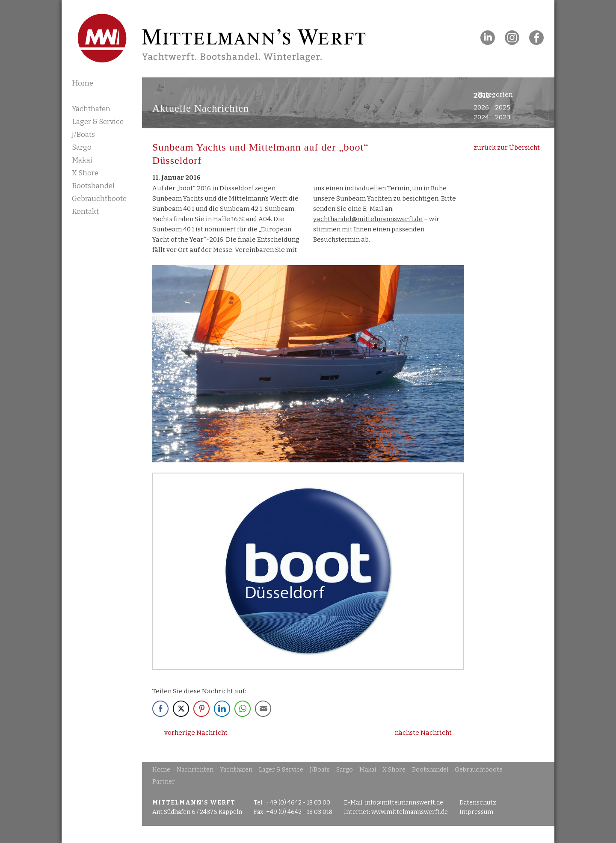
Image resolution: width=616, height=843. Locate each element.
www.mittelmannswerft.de (410, 812)
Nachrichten (96, 96)
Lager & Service (98, 122)
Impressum (476, 812)
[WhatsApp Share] (243, 709)
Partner (164, 782)
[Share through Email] (263, 709)
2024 (481, 117)
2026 (481, 107)
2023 (503, 117)
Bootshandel (93, 186)
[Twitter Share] (181, 709)
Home (83, 83)
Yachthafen (91, 109)
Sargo (82, 147)
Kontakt (85, 211)
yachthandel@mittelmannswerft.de (368, 219)
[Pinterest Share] (201, 709)
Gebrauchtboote (99, 199)
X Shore (85, 173)
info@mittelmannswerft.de (404, 803)
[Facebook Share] (160, 709)
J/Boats (83, 135)
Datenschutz (478, 803)
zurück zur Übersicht (507, 148)
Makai (82, 160)
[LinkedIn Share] (222, 709)
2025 (503, 107)
